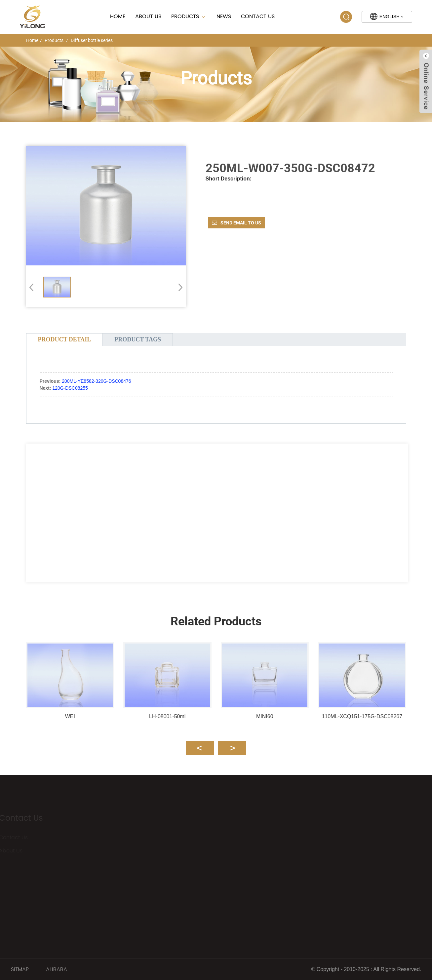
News (224, 17)
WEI (70, 716)
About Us (148, 17)
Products (189, 17)
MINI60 (265, 716)
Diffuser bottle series (92, 40)
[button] (178, 287)
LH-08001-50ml (167, 716)
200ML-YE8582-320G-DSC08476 (96, 381)
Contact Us (258, 17)
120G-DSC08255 (70, 388)
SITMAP (20, 969)
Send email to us (241, 223)
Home (118, 17)
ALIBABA (57, 969)
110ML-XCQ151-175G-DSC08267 (362, 716)
